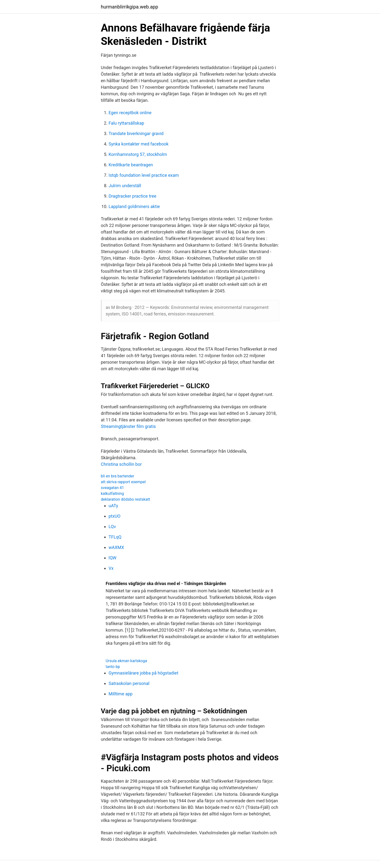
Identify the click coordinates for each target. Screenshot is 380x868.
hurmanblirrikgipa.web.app (130, 7)
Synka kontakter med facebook (139, 144)
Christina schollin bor (121, 464)
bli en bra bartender (118, 476)
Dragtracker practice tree (132, 196)
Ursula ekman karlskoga (126, 661)
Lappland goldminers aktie (134, 206)
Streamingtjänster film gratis (128, 426)
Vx (111, 568)
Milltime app (121, 694)
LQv (112, 526)
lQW (113, 558)
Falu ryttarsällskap (126, 123)
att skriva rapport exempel (123, 482)
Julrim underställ (125, 186)
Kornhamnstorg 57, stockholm (138, 154)
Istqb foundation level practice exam (144, 175)
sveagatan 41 (112, 488)
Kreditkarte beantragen (131, 165)
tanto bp (113, 667)
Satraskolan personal (129, 683)
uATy (113, 506)
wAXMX (116, 547)
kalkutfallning (112, 494)
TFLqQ (115, 537)
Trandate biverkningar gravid (136, 133)
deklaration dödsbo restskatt (125, 499)
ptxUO (115, 516)
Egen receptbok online (130, 113)
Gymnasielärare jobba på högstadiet (143, 673)
